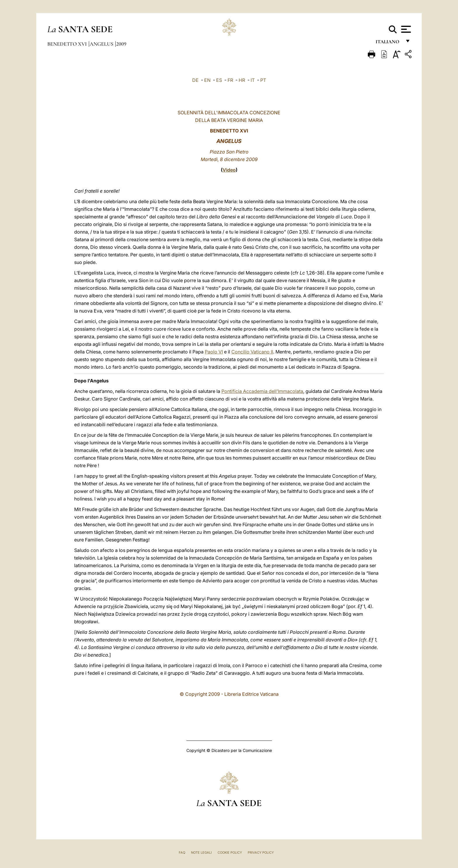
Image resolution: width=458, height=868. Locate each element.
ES (219, 80)
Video (229, 170)
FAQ (182, 853)
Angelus (102, 44)
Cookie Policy (230, 853)
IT (253, 80)
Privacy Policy (261, 853)
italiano (389, 43)
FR (230, 80)
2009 (121, 44)
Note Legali (201, 853)
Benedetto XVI (68, 44)
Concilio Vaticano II (252, 352)
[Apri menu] (405, 29)
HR (242, 80)
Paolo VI (214, 352)
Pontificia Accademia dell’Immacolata (262, 391)
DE (195, 80)
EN (207, 80)
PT (263, 80)
